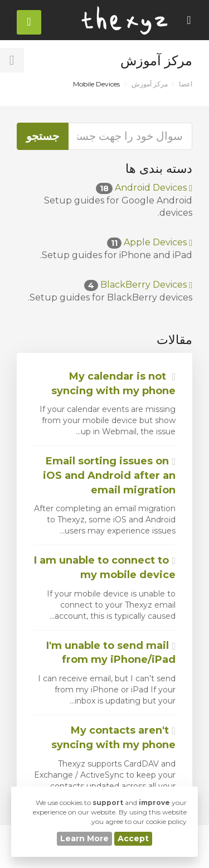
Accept (133, 838)
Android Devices (144, 188)
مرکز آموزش (150, 84)
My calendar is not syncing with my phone (113, 384)
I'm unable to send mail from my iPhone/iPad (111, 653)
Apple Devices (150, 242)
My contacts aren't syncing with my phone (113, 738)
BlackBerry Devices (138, 285)
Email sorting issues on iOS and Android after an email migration (109, 475)
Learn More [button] (84, 838)
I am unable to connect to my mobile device (105, 568)
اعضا (186, 84)
